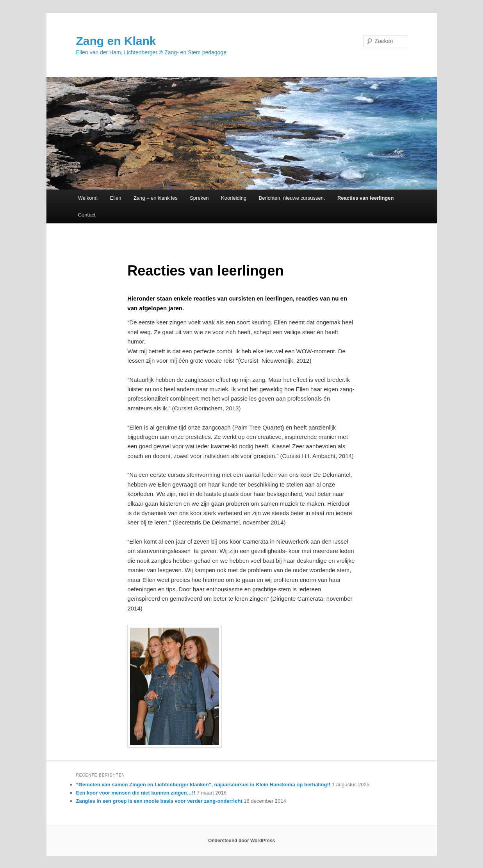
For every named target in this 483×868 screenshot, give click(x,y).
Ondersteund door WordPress (241, 841)
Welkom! (88, 198)
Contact (87, 215)
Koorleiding (234, 198)
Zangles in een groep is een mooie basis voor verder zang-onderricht (159, 801)
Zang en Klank (116, 41)
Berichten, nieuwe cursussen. (292, 198)
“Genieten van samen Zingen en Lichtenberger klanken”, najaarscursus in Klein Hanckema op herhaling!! (203, 785)
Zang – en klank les (156, 198)
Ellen (116, 198)
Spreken (199, 198)
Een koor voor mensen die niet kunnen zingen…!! (136, 793)
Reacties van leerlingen (366, 198)
